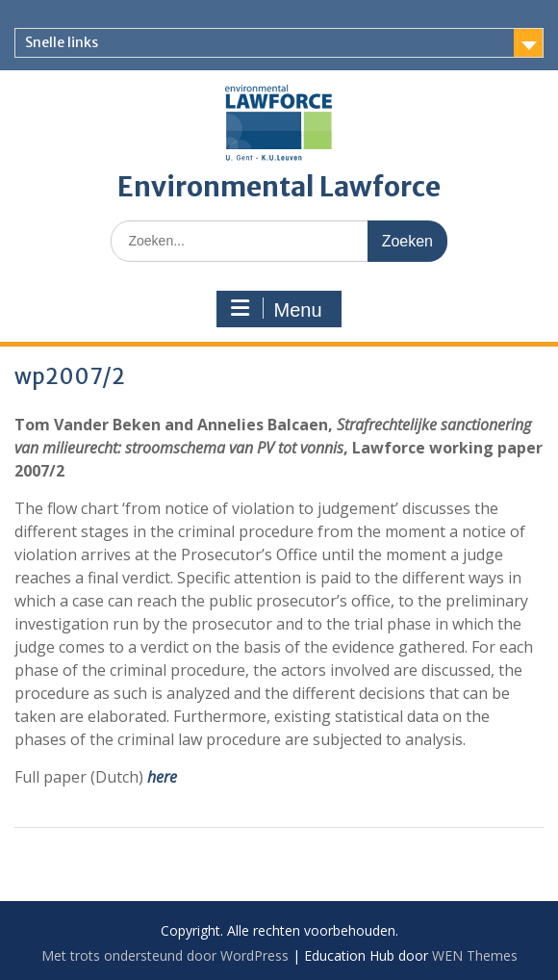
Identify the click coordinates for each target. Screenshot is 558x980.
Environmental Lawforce (279, 187)
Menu (276, 309)
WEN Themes (475, 955)
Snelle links (62, 42)
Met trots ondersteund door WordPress (165, 955)
